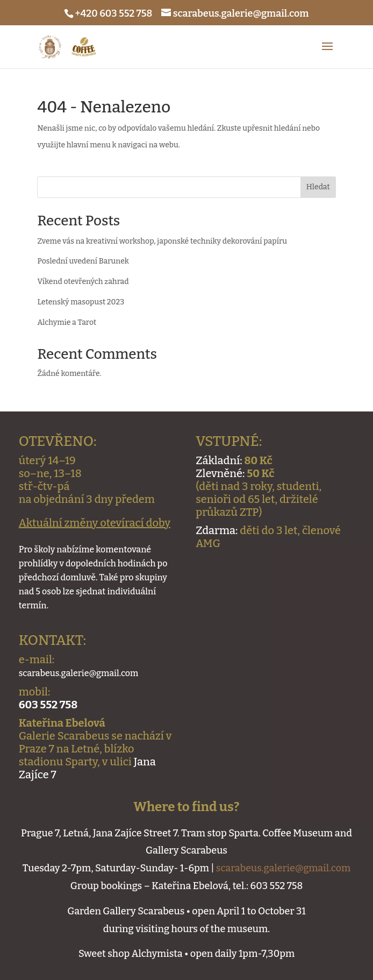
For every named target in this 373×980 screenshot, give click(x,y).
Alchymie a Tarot (67, 322)
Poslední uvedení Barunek (83, 261)
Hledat (318, 187)
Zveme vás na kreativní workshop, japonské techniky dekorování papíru (162, 241)
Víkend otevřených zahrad (83, 282)
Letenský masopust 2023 (81, 302)
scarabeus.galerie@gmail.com (283, 868)
